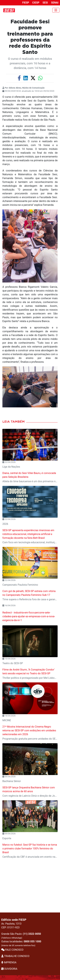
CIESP (36, 3)
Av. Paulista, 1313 (11, 924)
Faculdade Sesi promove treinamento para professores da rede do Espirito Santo (30, 37)
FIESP (26, 3)
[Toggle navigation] (56, 10)
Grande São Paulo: (21, 936)
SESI (45, 3)
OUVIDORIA (9, 969)
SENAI (55, 3)
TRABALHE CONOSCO (15, 956)
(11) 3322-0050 (32, 934)
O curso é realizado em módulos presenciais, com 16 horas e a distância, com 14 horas (30, 63)
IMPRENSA (9, 962)
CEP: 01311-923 (10, 927)
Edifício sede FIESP (14, 920)
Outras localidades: (21, 943)
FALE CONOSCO (12, 950)
